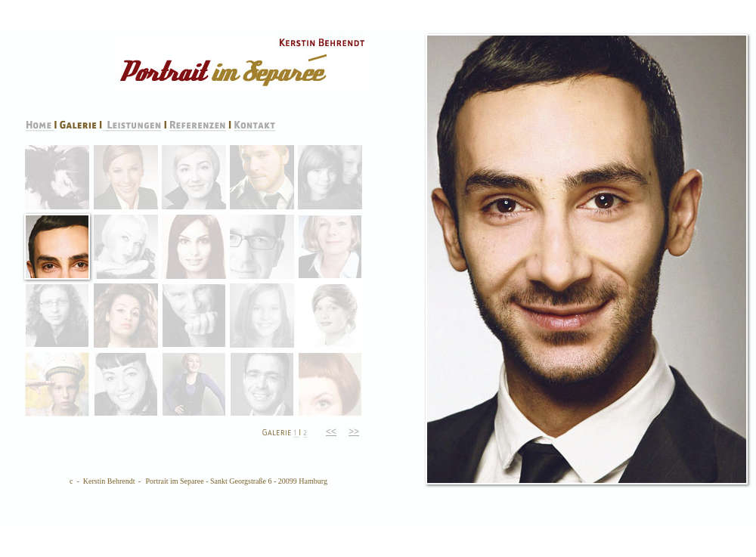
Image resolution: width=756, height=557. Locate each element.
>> (354, 432)
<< (331, 432)
